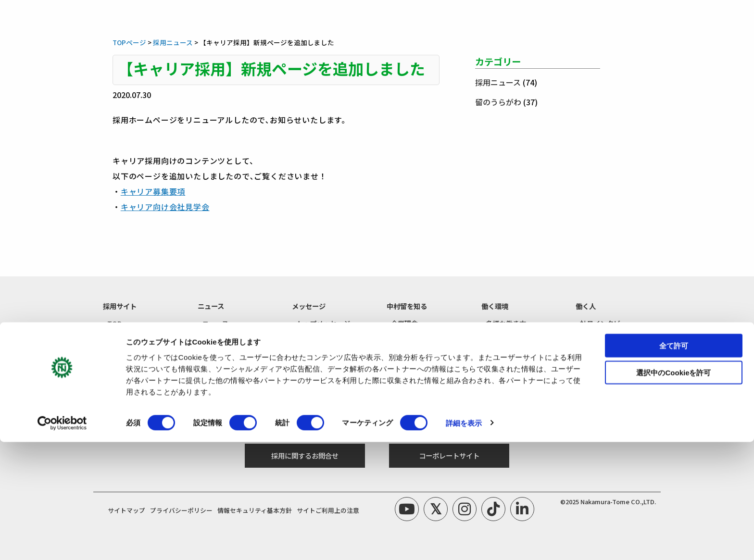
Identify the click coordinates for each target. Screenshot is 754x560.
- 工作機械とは (409, 338)
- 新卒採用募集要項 (132, 390)
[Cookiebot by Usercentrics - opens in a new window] (62, 541)
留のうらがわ (498, 102)
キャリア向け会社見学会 (165, 207)
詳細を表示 (464, 541)
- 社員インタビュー (605, 323)
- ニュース (213, 323)
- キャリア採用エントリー (237, 404)
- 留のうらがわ (598, 338)
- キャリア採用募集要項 (139, 404)
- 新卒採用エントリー (230, 390)
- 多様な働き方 (504, 323)
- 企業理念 (402, 323)
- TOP (112, 323)
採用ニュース (498, 82)
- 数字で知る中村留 (416, 352)
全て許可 (674, 464)
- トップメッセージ (321, 323)
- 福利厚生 (497, 338)
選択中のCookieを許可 (673, 491)
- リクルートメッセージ (328, 338)
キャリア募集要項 (153, 191)
